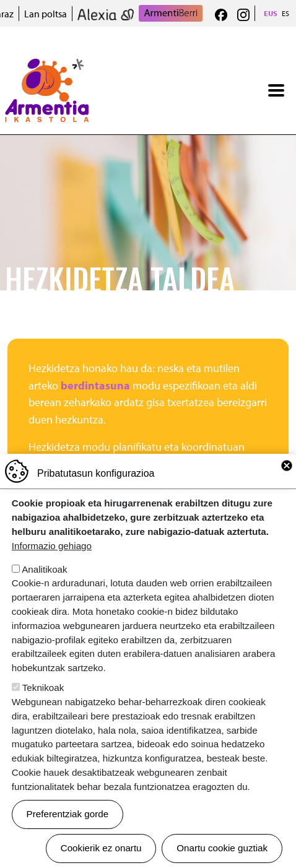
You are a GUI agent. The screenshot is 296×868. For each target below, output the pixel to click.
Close (287, 466)
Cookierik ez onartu (101, 848)
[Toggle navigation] (276, 90)
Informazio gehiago (52, 546)
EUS (271, 13)
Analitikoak (44, 569)
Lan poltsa (46, 14)
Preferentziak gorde (68, 814)
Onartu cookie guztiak (222, 848)
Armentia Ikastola (47, 66)
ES (285, 13)
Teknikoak (43, 688)
